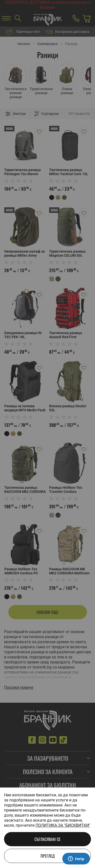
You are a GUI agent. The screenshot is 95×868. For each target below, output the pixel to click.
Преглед (48, 856)
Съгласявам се (48, 839)
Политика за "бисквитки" (63, 825)
